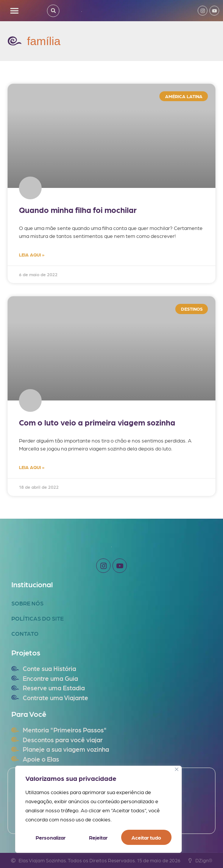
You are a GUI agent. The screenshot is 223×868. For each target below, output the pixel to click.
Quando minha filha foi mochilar (78, 210)
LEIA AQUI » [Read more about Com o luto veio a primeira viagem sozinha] (32, 467)
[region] (98, 809)
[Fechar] (177, 769)
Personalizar (51, 837)
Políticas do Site (37, 618)
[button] (14, 11)
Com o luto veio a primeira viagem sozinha (97, 422)
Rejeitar (98, 837)
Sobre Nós (27, 603)
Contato (25, 633)
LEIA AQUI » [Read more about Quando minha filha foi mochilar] (32, 255)
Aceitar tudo (146, 837)
